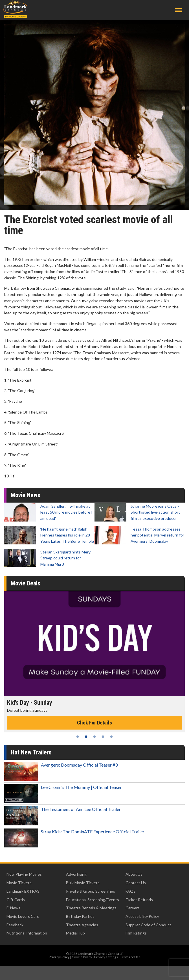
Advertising (76, 874)
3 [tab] (95, 737)
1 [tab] (78, 737)
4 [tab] (103, 737)
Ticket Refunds (139, 900)
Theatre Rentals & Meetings (91, 908)
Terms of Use (130, 957)
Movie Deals (26, 583)
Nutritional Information (27, 933)
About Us (134, 874)
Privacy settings (106, 957)
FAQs (130, 891)
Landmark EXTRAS (23, 891)
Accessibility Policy (142, 916)
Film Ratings (136, 933)
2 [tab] (86, 737)
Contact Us (136, 883)
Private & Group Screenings (91, 891)
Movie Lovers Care (23, 916)
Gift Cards (16, 900)
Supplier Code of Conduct (148, 925)
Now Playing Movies (24, 874)
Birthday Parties (80, 916)
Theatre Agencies (82, 925)
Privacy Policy (59, 957)
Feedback (15, 925)
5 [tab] (111, 737)
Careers (133, 908)
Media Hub (75, 933)
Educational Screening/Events (93, 900)
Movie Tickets (19, 883)
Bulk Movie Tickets (83, 883)
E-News (13, 908)
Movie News (26, 495)
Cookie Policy (82, 957)
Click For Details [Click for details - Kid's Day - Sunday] (95, 723)
